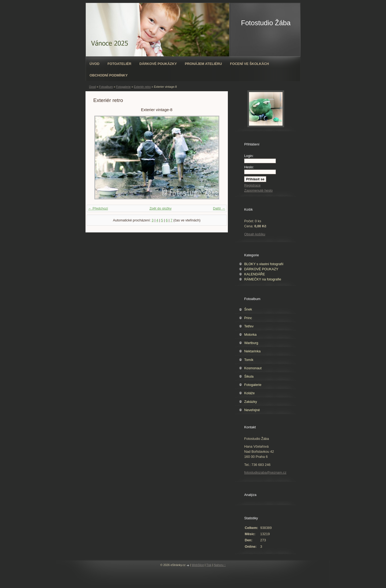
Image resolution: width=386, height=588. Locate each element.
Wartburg (251, 343)
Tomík (249, 360)
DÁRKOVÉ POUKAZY (261, 269)
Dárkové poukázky (158, 64)
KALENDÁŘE (255, 274)
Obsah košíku (255, 234)
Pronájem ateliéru (203, 64)
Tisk (209, 565)
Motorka (250, 335)
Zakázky (251, 402)
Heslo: (249, 167)
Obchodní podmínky (109, 75)
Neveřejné (252, 410)
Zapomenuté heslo (258, 190)
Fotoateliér (119, 64)
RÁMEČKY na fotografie (263, 279)
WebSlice (198, 565)
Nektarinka (252, 351)
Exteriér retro (142, 87)
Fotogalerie (123, 87)
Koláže (249, 393)
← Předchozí (98, 208)
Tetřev (249, 326)
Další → (219, 208)
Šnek (248, 309)
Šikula (249, 376)
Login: (249, 156)
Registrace (252, 185)
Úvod (94, 64)
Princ (248, 318)
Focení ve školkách (249, 64)
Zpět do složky (160, 208)
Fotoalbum (106, 87)
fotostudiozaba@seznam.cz (265, 472)
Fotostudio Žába (266, 23)
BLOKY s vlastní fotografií (264, 264)
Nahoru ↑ (220, 565)
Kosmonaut (253, 368)
